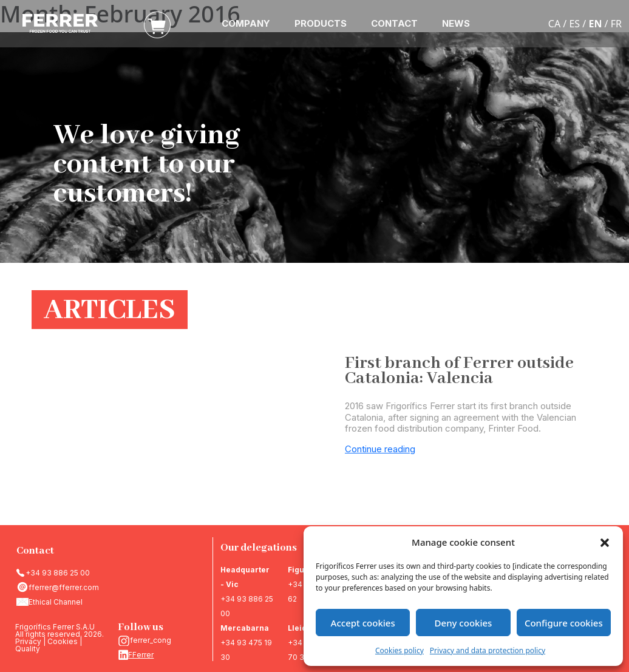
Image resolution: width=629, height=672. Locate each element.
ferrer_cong (151, 640)
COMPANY (246, 23)
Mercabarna (245, 628)
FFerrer (141, 655)
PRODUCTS (321, 23)
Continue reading (380, 449)
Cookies (63, 641)
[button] (605, 542)
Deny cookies (464, 623)
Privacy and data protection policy (488, 650)
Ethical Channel (56, 602)
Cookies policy (399, 650)
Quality (28, 649)
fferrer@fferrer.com (64, 587)
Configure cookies (564, 623)
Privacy (28, 641)
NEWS (456, 23)
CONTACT (394, 23)
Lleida (300, 628)
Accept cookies (363, 623)
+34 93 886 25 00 (58, 573)
